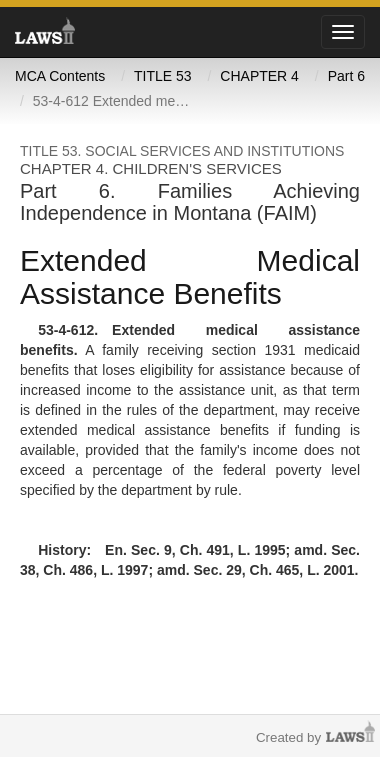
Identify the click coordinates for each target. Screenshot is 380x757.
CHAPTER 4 (259, 76)
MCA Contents (60, 76)
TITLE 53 (163, 76)
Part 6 (346, 76)
